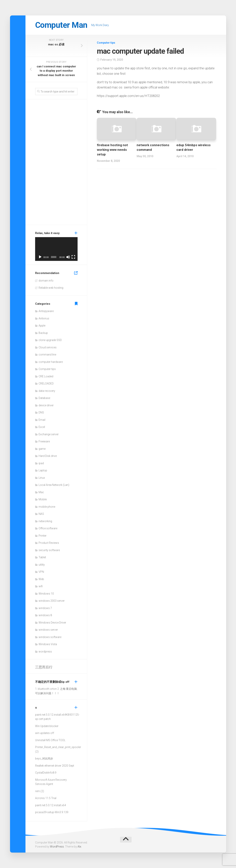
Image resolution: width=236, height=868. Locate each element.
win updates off (45, 733)
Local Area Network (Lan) (54, 485)
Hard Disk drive (48, 456)
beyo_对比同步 (44, 759)
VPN (41, 572)
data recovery (47, 391)
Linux (42, 478)
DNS (41, 412)
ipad (41, 463)
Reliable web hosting (51, 288)
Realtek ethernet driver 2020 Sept (55, 766)
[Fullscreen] (73, 257)
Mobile (43, 499)
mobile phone (47, 507)
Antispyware (46, 311)
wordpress (45, 652)
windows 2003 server (52, 601)
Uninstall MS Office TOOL (50, 740)
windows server (48, 630)
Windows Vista (48, 644)
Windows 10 (46, 594)
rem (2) (40, 791)
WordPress (57, 847)
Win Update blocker (47, 726)
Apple (42, 326)
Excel (42, 427)
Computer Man (61, 25)
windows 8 (45, 615)
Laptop (43, 470)
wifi (41, 586)
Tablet (42, 557)
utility (42, 565)
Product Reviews (49, 543)
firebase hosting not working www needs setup (112, 150)
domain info (46, 281)
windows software (50, 637)
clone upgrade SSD (50, 340)
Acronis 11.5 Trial (46, 798)
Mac (41, 492)
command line (47, 355)
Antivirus (44, 318)
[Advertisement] (56, 163)
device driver (46, 405)
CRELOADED (46, 384)
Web (41, 579)
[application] (56, 249)
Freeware (44, 441)
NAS (41, 514)
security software (49, 550)
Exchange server (49, 434)
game (42, 449)
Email (42, 420)
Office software (48, 528)
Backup (43, 333)
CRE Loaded (46, 376)
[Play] (40, 257)
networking (45, 521)
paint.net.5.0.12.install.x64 (51, 715)
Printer (43, 536)
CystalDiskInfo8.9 (46, 773)
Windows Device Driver (52, 623)
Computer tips (106, 43)
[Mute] (68, 257)
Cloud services (48, 347)
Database (44, 398)
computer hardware (51, 362)
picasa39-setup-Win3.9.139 (52, 812)
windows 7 (45, 608)
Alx (79, 847)
